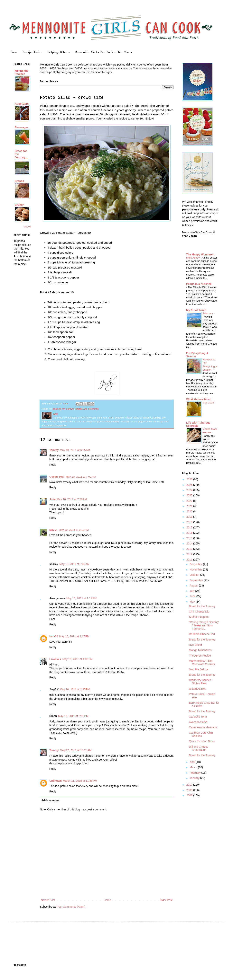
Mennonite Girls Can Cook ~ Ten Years (104, 52)
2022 (190, 501)
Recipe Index (32, 52)
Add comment (50, 800)
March (194, 767)
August (194, 586)
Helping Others (59, 52)
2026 (190, 479)
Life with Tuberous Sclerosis (198, 424)
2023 (190, 495)
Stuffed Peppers (199, 617)
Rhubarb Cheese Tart (202, 634)
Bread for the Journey (202, 606)
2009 (190, 790)
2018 (190, 522)
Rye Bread (195, 645)
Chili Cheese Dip (199, 612)
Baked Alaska (197, 689)
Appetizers (22, 104)
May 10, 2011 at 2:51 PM (73, 716)
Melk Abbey (193, 258)
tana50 (54, 636)
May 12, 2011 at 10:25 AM (76, 750)
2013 (190, 549)
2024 (190, 490)
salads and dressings (87, 409)
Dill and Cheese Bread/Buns (199, 748)
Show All (27, 227)
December (196, 564)
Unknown (56, 781)
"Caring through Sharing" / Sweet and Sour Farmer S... (204, 625)
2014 (190, 543)
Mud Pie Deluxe (199, 669)
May (192, 602)
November (196, 569)
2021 (190, 506)
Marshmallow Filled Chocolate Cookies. (202, 662)
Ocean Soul (57, 477)
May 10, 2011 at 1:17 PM (81, 598)
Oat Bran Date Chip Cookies (201, 734)
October (195, 575)
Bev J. (53, 530)
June (193, 596)
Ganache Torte (198, 717)
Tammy (54, 450)
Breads (19, 181)
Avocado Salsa (198, 722)
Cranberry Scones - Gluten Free (201, 682)
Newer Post (48, 900)
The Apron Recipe (200, 656)
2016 (190, 533)
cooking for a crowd (63, 409)
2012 (190, 554)
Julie (52, 499)
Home (14, 52)
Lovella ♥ (55, 659)
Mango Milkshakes (200, 650)
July (192, 591)
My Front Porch (196, 310)
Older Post (166, 900)
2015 (190, 538)
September (197, 580)
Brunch (19, 205)
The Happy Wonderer (200, 254)
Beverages (22, 127)
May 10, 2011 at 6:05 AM (75, 450)
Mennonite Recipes (22, 72)
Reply (53, 465)
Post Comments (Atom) (71, 907)
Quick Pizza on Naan (202, 741)
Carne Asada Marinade (203, 727)
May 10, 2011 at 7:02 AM (81, 477)
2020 (190, 511)
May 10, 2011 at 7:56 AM (72, 499)
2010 (190, 785)
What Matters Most (198, 399)
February (208, 313)
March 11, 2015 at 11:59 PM (80, 781)
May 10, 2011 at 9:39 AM (74, 564)
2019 (190, 517)
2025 (190, 485)
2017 (190, 527)
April (193, 762)
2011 (190, 560)
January (195, 778)
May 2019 (209, 403)
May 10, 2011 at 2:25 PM (75, 689)
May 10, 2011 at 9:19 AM (74, 530)
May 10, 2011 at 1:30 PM (77, 659)
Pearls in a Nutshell (199, 284)
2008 (190, 795)
